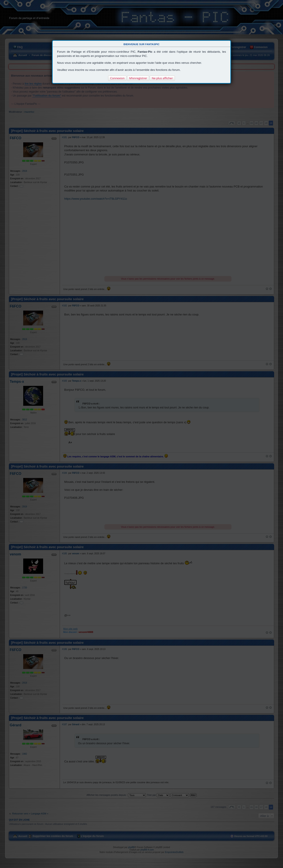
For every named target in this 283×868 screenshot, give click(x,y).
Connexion (117, 78)
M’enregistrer (138, 78)
